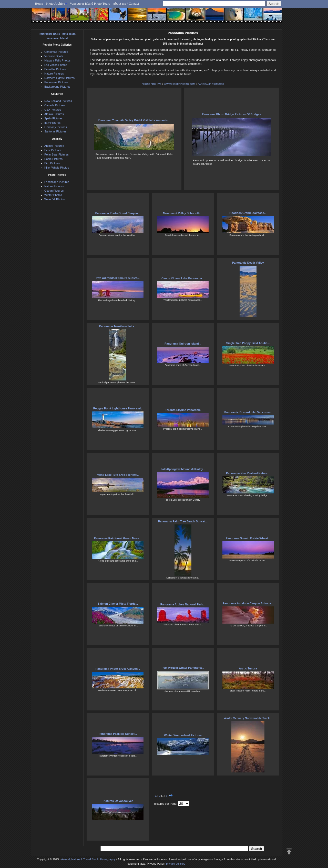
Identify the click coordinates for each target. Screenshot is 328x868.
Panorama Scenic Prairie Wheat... (248, 538)
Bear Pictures (53, 150)
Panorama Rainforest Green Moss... (118, 538)
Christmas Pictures (56, 52)
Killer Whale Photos (57, 168)
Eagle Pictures (53, 159)
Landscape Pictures (57, 182)
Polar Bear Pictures (57, 154)
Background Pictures (57, 87)
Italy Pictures (52, 123)
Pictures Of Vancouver (118, 801)
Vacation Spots (54, 56)
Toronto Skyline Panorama (183, 410)
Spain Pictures (53, 118)
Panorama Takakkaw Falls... (118, 326)
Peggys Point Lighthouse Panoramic (118, 408)
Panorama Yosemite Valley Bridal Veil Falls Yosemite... (134, 120)
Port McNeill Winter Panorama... (183, 668)
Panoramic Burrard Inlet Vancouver (248, 412)
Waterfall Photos (55, 199)
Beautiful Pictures (55, 69)
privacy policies (176, 864)
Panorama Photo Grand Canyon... (118, 213)
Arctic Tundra (248, 668)
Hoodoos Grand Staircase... (248, 213)
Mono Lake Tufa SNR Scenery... (118, 475)
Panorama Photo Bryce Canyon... (118, 669)
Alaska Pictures (54, 114)
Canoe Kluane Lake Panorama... (183, 278)
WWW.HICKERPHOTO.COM (180, 84)
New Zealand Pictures (58, 101)
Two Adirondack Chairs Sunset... (118, 278)
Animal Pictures (54, 146)
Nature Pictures (54, 74)
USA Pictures (53, 110)
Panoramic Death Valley (248, 263)
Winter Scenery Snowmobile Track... (248, 718)
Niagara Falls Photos (57, 60)
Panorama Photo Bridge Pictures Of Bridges (231, 114)
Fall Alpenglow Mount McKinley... (183, 469)
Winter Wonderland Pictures (183, 735)
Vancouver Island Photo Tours (90, 3)
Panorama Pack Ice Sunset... (118, 734)
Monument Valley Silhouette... (183, 213)
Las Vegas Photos (56, 65)
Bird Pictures (52, 163)
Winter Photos (53, 195)
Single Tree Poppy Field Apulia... (248, 343)
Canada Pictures (55, 105)
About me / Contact (126, 3)
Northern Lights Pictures (59, 78)
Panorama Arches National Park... (183, 604)
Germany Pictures (56, 127)
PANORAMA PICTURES (211, 84)
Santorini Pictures (55, 131)
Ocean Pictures (54, 191)
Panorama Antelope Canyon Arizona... (248, 603)
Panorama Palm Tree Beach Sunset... (183, 521)
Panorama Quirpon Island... (183, 344)
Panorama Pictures (56, 82)
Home (39, 3)
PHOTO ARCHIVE (152, 84)
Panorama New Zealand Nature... (248, 473)
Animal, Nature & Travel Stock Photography (88, 859)
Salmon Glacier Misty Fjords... (118, 604)
